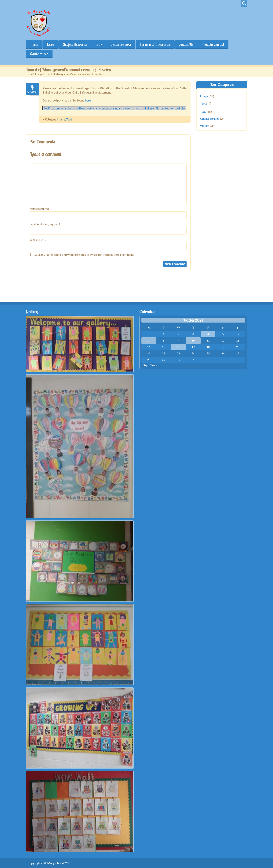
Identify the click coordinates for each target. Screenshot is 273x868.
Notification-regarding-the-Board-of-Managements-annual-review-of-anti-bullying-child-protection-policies (114, 108)
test (204, 103)
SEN (99, 44)
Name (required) (40, 209)
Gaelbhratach (39, 54)
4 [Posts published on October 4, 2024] (208, 334)
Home (34, 44)
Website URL (38, 240)
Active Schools (121, 44)
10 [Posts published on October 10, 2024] (193, 340)
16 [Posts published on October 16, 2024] (178, 347)
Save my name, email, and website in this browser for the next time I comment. (84, 255)
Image (39, 74)
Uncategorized (210, 118)
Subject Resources (75, 44)
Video (204, 126)
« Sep (145, 365)
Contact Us (186, 44)
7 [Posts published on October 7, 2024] (149, 340)
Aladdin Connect (213, 44)
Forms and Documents (155, 44)
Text (69, 119)
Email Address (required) (45, 224)
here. (88, 100)
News (50, 44)
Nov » (154, 365)
